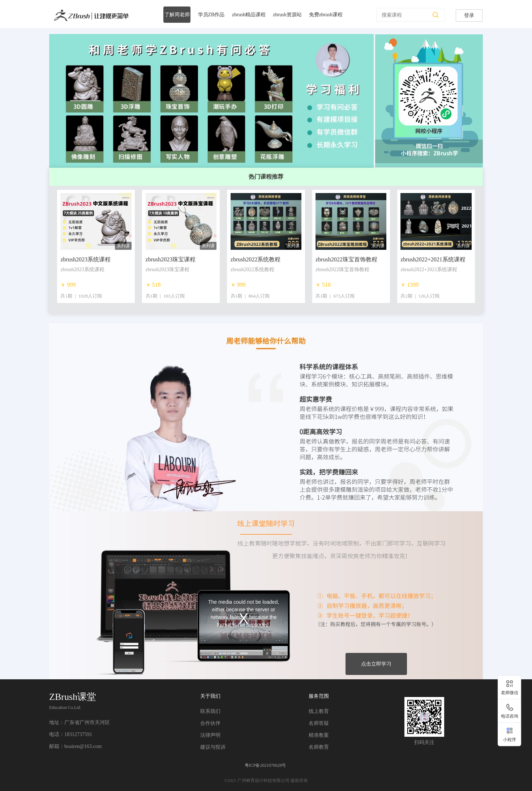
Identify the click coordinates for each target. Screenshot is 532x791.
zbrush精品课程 (249, 15)
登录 (469, 15)
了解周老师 (177, 15)
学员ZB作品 (211, 15)
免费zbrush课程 (326, 15)
